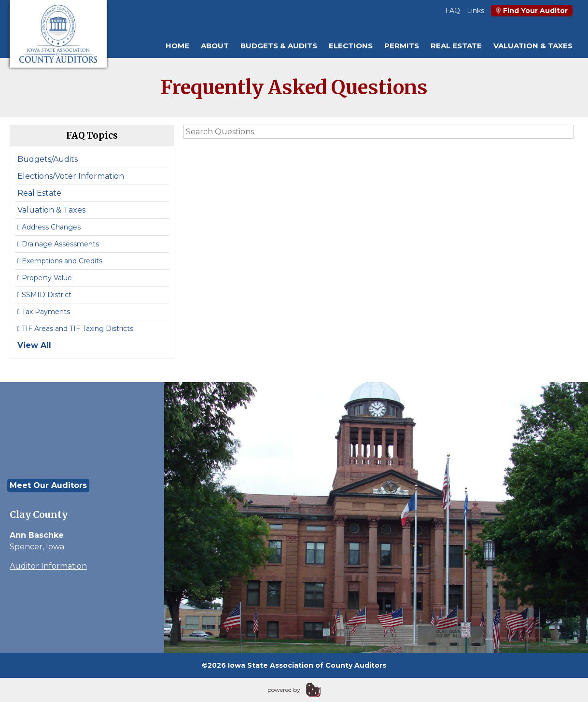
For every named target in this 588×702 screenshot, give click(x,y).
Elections (351, 46)
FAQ (453, 11)
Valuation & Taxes (533, 46)
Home (177, 46)
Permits (402, 46)
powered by (284, 690)
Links (476, 11)
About (215, 46)
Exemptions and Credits (60, 261)
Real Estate (456, 46)
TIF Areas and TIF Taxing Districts (75, 329)
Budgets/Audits (48, 159)
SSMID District (44, 295)
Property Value (45, 278)
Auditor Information (48, 566)
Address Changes (49, 227)
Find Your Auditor (532, 11)
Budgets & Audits (279, 46)
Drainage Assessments (58, 244)
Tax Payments (44, 312)
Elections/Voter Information (71, 176)
